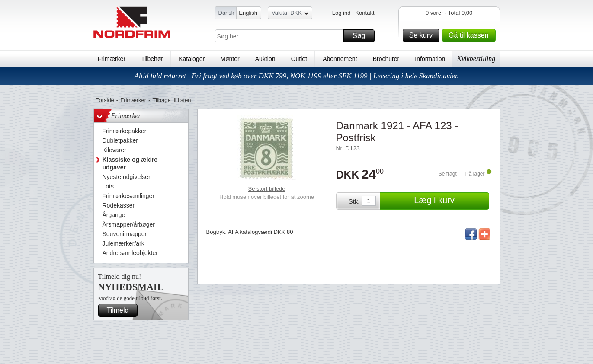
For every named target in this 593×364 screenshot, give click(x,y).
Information (430, 59)
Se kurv (423, 35)
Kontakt (365, 13)
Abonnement (340, 59)
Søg (362, 36)
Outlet (299, 59)
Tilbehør (152, 59)
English (248, 13)
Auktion (265, 59)
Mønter (230, 59)
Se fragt (448, 174)
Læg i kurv (450, 201)
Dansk (226, 13)
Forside (105, 100)
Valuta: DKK (290, 14)
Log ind (341, 13)
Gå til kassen (471, 35)
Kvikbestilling (476, 59)
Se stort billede (267, 189)
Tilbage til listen (171, 100)
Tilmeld (121, 310)
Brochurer (386, 59)
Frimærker (112, 59)
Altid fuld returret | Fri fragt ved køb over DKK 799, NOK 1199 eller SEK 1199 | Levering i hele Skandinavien (296, 76)
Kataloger (192, 59)
